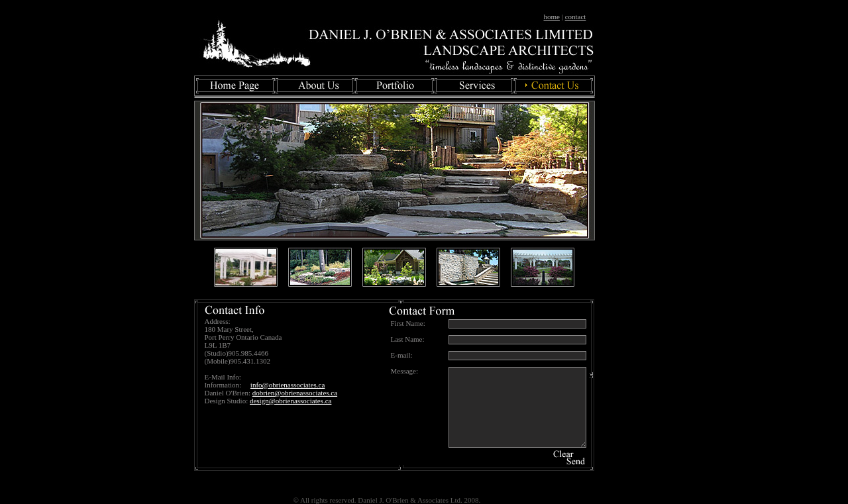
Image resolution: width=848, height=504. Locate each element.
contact (576, 17)
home (552, 17)
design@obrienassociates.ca (291, 401)
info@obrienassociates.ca (288, 385)
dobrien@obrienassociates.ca (295, 393)
